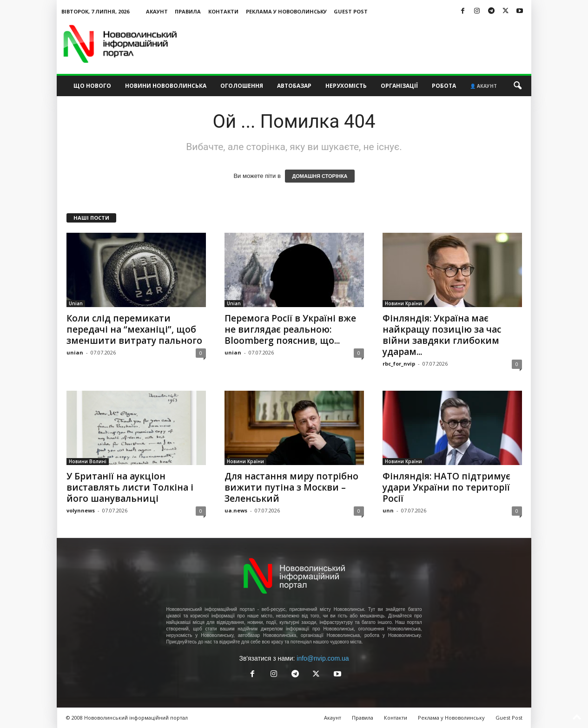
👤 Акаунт (483, 86)
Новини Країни (403, 303)
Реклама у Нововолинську (286, 11)
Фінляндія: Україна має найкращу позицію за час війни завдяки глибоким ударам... (442, 335)
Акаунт (157, 11)
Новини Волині (88, 461)
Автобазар (294, 86)
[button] (517, 86)
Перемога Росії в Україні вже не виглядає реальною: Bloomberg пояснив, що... (290, 329)
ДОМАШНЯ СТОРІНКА (320, 176)
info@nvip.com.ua (323, 658)
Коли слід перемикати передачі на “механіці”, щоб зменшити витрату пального (134, 329)
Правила (188, 11)
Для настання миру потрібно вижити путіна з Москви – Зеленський (291, 487)
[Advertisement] (362, 44)
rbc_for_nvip (399, 364)
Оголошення (242, 86)
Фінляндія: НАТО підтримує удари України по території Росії (446, 487)
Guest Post (351, 11)
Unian (76, 303)
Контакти (223, 11)
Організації (399, 86)
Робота (444, 86)
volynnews (81, 510)
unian (75, 352)
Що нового (92, 86)
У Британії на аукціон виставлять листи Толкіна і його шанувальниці (130, 487)
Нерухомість (346, 86)
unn (388, 510)
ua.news (236, 510)
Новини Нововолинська (166, 86)
